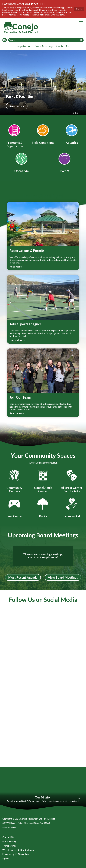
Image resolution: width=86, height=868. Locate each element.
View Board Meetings (63, 577)
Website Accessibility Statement (19, 850)
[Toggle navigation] (81, 23)
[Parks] (43, 507)
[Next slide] (81, 83)
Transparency (9, 846)
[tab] (74, 113)
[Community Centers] (14, 481)
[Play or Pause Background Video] (79, 799)
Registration (24, 46)
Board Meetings (44, 46)
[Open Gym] (21, 162)
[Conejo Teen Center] (14, 507)
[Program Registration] (14, 135)
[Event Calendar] (64, 162)
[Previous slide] (5, 83)
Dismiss (79, 9)
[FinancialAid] (72, 507)
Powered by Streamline (16, 854)
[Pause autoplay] (82, 113)
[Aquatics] (72, 134)
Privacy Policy (9, 841)
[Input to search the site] (46, 40)
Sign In (6, 859)
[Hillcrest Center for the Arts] (72, 481)
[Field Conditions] (43, 134)
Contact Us (63, 46)
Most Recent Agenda (23, 577)
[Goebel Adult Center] (43, 481)
